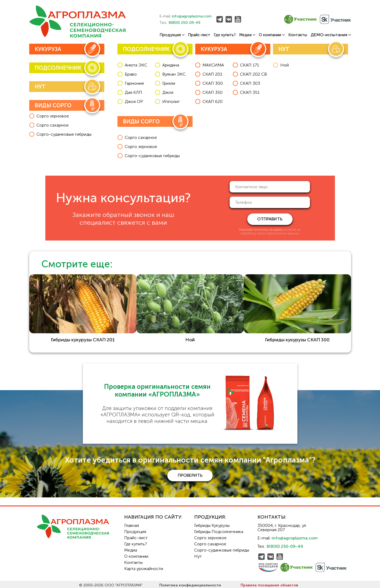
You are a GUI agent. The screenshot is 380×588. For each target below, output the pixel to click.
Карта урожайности (144, 567)
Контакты (298, 35)
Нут (198, 554)
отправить (270, 219)
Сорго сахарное (210, 542)
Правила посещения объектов (269, 583)
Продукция (172, 35)
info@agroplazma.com (192, 16)
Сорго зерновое (210, 536)
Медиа (247, 35)
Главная (132, 524)
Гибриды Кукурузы (212, 524)
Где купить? (225, 35)
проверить (190, 473)
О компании (272, 35)
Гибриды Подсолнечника (219, 530)
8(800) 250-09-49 (185, 23)
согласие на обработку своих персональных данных (270, 231)
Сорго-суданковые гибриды (222, 548)
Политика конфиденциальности (190, 583)
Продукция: (210, 515)
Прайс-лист (199, 35)
